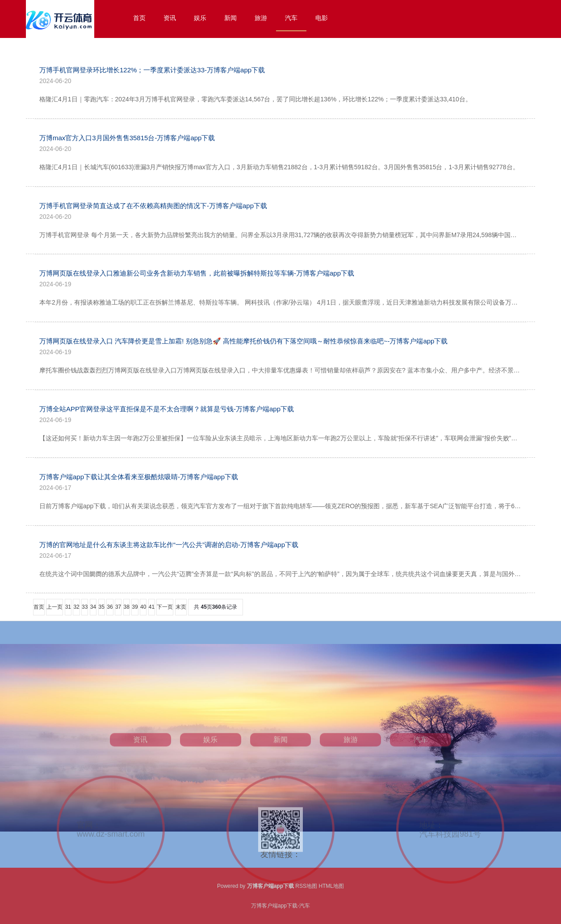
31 (68, 607)
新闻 (230, 18)
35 (102, 607)
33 (85, 607)
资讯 (170, 18)
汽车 (291, 18)
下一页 (165, 607)
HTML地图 (331, 886)
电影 (322, 18)
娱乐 (200, 18)
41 (152, 607)
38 (127, 607)
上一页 (54, 607)
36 (110, 607)
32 (76, 607)
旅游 (261, 18)
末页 (181, 607)
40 (143, 607)
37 (118, 607)
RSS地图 (306, 886)
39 (135, 607)
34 (93, 607)
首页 (139, 18)
